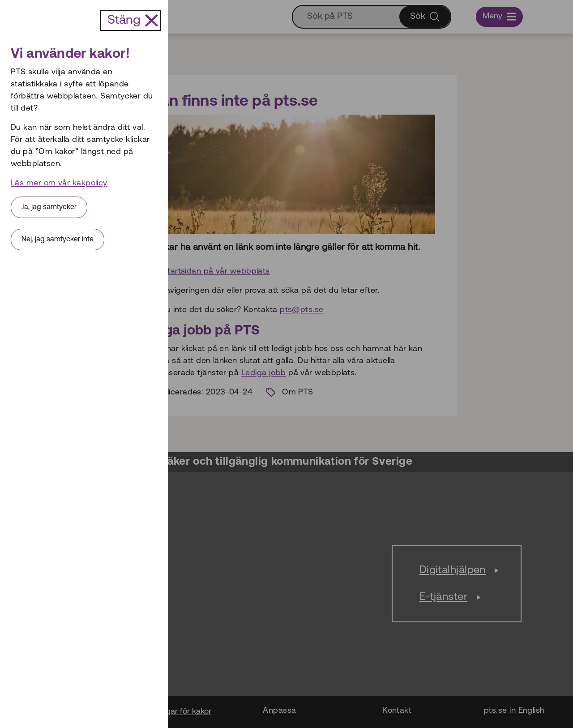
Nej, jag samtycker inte (58, 240)
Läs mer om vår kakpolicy (59, 183)
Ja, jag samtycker (49, 207)
